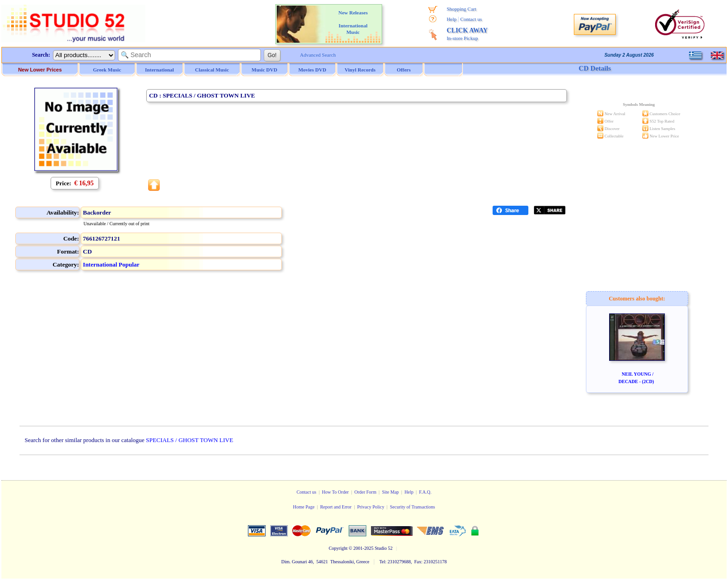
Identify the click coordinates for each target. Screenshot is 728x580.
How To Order (335, 492)
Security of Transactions (413, 507)
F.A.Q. (426, 492)
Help (452, 19)
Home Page (304, 507)
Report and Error (336, 507)
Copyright (338, 548)
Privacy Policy (371, 507)
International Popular (111, 264)
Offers (404, 70)
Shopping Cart (461, 9)
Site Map (390, 492)
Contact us (471, 19)
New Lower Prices (40, 70)
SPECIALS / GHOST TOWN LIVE (189, 440)
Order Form (365, 492)
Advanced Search (318, 55)
